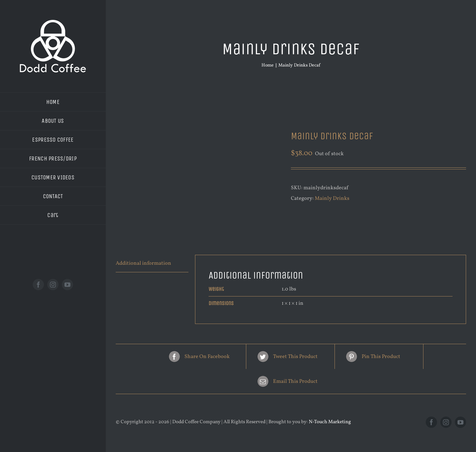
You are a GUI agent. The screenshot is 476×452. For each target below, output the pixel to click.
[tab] (152, 264)
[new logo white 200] (53, 23)
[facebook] (38, 285)
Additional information (143, 263)
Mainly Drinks (332, 199)
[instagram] (53, 285)
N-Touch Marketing (330, 422)
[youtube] (67, 285)
